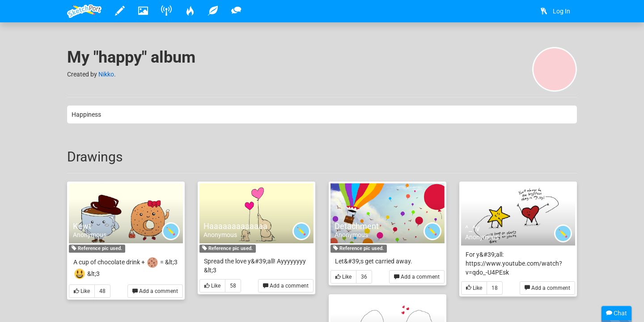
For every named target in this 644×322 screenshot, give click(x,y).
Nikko (106, 74)
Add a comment (155, 291)
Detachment (357, 226)
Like (82, 291)
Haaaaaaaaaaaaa (235, 226)
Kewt (82, 226)
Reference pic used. (97, 249)
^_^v (472, 228)
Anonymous (90, 235)
